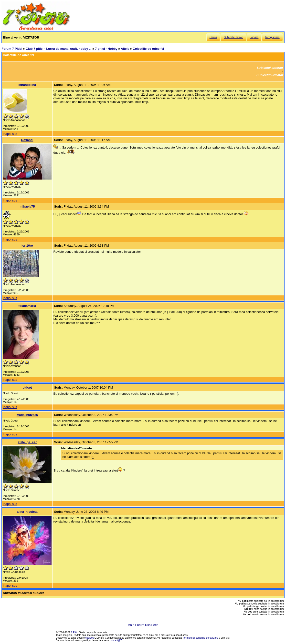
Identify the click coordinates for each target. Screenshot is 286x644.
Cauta (213, 37)
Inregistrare (272, 37)
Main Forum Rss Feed (143, 625)
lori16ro (27, 246)
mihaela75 (27, 206)
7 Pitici (75, 632)
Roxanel (27, 140)
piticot (27, 387)
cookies (90, 638)
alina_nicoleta (27, 512)
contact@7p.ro (118, 640)
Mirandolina (27, 85)
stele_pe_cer (27, 442)
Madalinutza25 (27, 415)
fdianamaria (27, 306)
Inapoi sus (10, 134)
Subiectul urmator (270, 75)
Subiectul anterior (270, 68)
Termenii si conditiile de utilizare (201, 638)
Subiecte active (233, 37)
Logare (254, 37)
